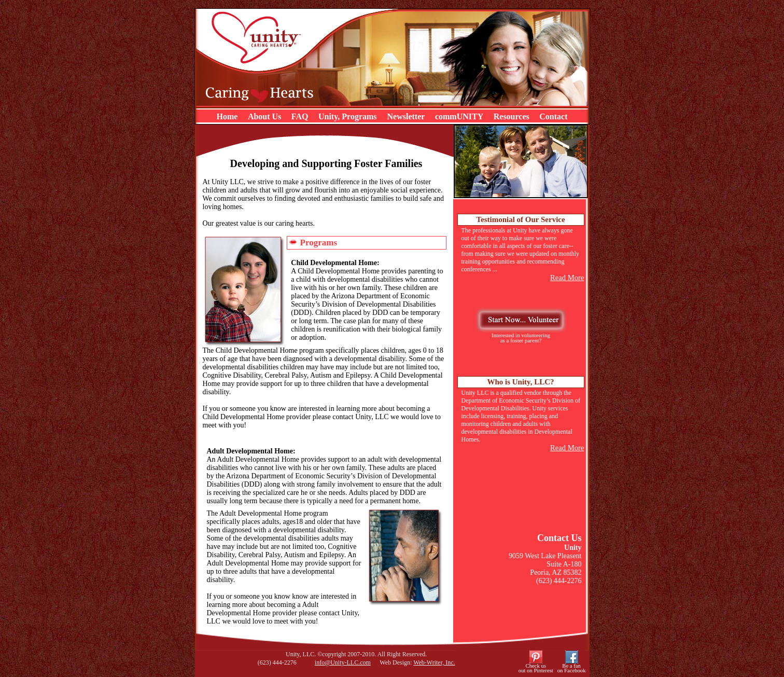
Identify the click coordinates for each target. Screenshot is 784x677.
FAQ (300, 116)
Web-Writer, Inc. (434, 662)
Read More (567, 278)
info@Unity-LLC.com (343, 662)
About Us (264, 116)
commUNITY (459, 116)
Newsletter (406, 116)
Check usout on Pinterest (536, 668)
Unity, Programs (349, 116)
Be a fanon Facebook (572, 668)
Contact (553, 116)
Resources (512, 116)
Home (227, 116)
